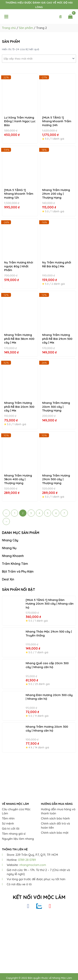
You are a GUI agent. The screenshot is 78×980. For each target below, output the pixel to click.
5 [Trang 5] (48, 513)
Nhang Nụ (9, 548)
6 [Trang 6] (56, 513)
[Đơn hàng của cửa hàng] (39, 59)
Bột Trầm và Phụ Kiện (18, 571)
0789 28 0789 (27, 860)
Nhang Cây (10, 540)
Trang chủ (9, 28)
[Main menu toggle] (6, 17)
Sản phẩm (26, 28)
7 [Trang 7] (64, 513)
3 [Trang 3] (31, 513)
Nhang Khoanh (13, 556)
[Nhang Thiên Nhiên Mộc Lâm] (39, 938)
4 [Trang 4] (39, 513)
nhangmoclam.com (33, 865)
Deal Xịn (8, 579)
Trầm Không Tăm (15, 564)
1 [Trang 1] (15, 513)
